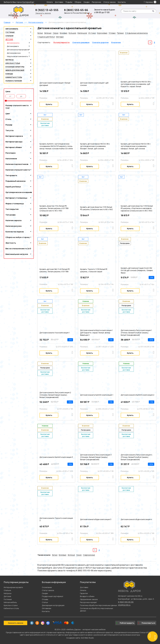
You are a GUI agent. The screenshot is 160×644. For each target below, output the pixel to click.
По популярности (61, 42)
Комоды (9, 74)
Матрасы (9, 60)
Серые (56, 33)
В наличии (116, 42)
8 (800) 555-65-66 (76, 10)
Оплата (50, 2)
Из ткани (92, 33)
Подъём (69, 2)
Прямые (120, 33)
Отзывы (45, 599)
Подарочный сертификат (53, 596)
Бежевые (64, 33)
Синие (79, 555)
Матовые (60, 37)
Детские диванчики (14, 53)
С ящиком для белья (46, 37)
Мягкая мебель (12, 29)
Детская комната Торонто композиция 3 (56, 519)
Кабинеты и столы (14, 77)
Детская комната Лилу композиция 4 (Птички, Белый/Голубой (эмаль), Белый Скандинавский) (136, 457)
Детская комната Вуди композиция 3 (96, 519)
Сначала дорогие (100, 42)
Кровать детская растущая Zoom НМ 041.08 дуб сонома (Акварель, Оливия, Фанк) (137, 270)
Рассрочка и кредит (88, 602)
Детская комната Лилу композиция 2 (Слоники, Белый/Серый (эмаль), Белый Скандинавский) (55, 395)
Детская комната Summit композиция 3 (56, 457)
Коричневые (102, 33)
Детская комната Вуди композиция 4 (136, 519)
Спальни (9, 36)
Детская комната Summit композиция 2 (137, 395)
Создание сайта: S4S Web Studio (80, 638)
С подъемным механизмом (136, 33)
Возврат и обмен (87, 596)
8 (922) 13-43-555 (47, 10)
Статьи (45, 602)
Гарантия (84, 593)
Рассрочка (96, 2)
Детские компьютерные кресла (18, 50)
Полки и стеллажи (14, 81)
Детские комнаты (13, 43)
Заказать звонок (43, 13)
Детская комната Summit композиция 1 (97, 395)
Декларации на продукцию (53, 605)
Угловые (112, 33)
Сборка (78, 2)
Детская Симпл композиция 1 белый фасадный (55, 84)
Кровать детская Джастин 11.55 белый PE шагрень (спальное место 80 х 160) (96, 208)
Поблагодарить (125, 623)
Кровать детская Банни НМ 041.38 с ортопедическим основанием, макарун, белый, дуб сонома (136, 146)
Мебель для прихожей (15, 70)
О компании (47, 587)
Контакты (122, 2)
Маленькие (82, 33)
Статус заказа (109, 2)
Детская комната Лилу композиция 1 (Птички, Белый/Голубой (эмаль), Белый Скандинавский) (136, 333)
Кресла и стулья (13, 63)
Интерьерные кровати (13, 587)
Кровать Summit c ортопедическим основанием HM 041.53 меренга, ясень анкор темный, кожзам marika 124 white (56, 146)
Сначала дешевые (81, 42)
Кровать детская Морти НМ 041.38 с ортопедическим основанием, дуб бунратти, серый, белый (136, 84)
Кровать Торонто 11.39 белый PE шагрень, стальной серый (94, 270)
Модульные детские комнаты (17, 56)
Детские (9, 39)
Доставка (59, 2)
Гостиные (10, 32)
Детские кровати (13, 46)
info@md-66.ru (124, 605)
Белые (40, 33)
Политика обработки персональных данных (98, 605)
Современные (89, 555)
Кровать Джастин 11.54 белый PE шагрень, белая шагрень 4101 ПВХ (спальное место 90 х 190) (54, 208)
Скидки (87, 2)
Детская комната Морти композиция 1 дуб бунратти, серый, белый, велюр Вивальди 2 (96, 333)
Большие (72, 33)
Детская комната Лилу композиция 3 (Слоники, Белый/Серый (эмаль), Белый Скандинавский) (96, 457)
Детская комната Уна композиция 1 (55, 333)
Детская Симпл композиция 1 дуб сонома (94, 84)
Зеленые (48, 33)
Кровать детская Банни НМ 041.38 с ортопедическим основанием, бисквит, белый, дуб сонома (95, 146)
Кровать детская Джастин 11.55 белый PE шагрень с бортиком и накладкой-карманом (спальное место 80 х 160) (137, 208)
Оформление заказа (89, 599)
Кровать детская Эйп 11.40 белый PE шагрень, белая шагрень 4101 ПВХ (55, 270)
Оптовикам (46, 608)
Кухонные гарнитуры (15, 67)
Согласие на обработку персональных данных (96, 610)
